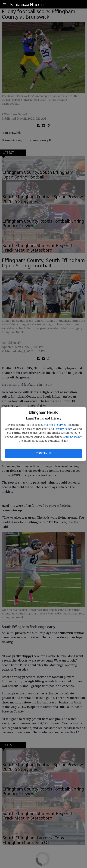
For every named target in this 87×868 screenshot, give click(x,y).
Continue (43, 453)
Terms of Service (56, 425)
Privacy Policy (63, 429)
